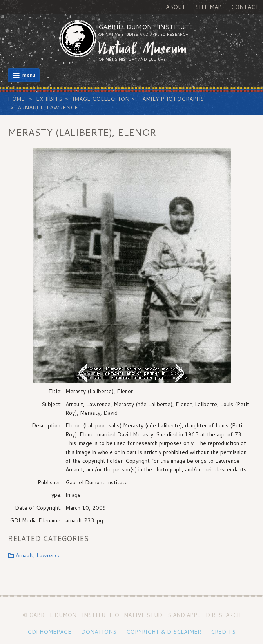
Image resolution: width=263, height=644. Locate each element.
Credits (223, 632)
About (176, 7)
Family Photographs (171, 99)
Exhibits (49, 99)
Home (16, 99)
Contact (245, 7)
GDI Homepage (49, 632)
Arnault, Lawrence (48, 108)
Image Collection (101, 99)
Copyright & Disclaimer (164, 632)
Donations (99, 632)
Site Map (208, 7)
